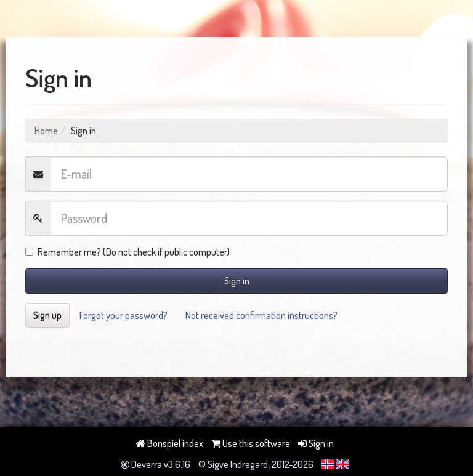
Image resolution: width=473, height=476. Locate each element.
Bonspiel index (170, 443)
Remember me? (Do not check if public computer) (127, 252)
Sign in (237, 281)
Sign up (47, 315)
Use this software (251, 443)
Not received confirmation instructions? (261, 315)
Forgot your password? (123, 315)
